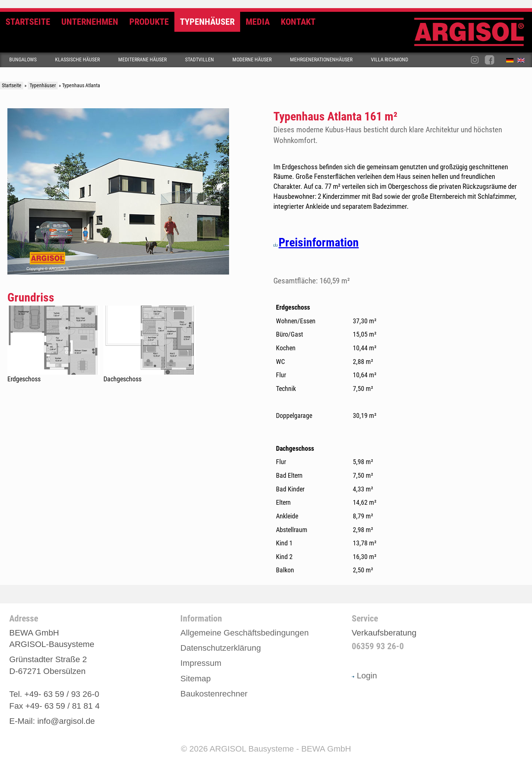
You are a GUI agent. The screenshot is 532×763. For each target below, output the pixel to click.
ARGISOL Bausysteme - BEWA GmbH (280, 749)
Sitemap (195, 679)
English (523, 62)
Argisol (473, 35)
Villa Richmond (390, 60)
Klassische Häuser (77, 60)
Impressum (201, 663)
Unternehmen (90, 22)
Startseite (28, 22)
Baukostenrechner (214, 694)
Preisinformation (316, 242)
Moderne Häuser (252, 60)
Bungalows (23, 60)
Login (364, 676)
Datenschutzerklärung (221, 648)
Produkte (149, 22)
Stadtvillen (199, 60)
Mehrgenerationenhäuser (321, 60)
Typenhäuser (207, 22)
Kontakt (298, 22)
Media (258, 22)
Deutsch (512, 62)
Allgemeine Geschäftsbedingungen (244, 633)
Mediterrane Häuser (142, 60)
